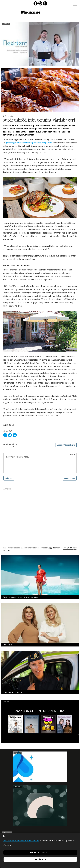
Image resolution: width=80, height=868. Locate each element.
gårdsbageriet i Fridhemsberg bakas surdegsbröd (29, 143)
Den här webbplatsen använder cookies (21, 840)
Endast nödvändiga (40, 853)
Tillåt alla (40, 859)
